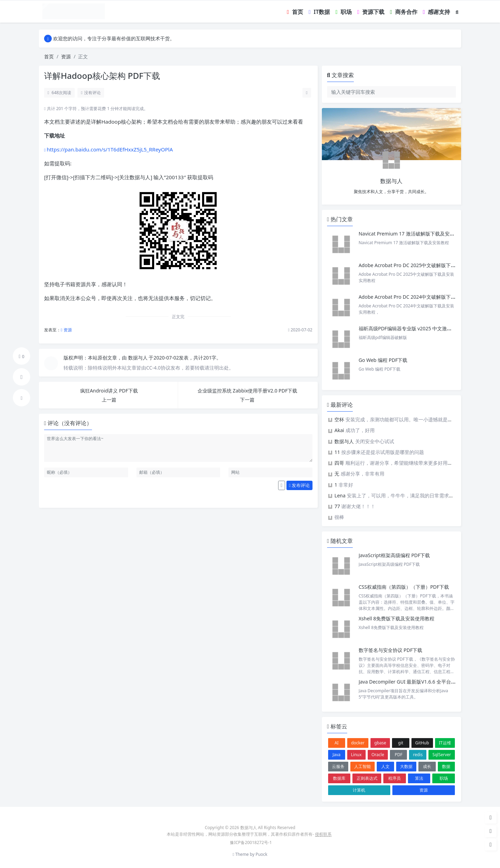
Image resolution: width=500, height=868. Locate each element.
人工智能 (362, 766)
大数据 (406, 766)
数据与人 (139, 358)
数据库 (339, 778)
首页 (49, 56)
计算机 (359, 790)
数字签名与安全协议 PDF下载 (391, 650)
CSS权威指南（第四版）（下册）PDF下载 (404, 587)
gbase (380, 743)
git (401, 743)
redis (418, 755)
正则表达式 (367, 778)
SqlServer (442, 755)
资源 (66, 56)
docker (358, 743)
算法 (419, 778)
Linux (356, 755)
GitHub (422, 743)
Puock (261, 854)
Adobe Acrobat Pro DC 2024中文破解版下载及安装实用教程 (424, 297)
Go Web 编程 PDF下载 (383, 360)
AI (336, 743)
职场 (444, 778)
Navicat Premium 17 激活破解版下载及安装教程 (412, 234)
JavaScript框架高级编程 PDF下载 (394, 555)
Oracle (378, 755)
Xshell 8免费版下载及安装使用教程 (397, 618)
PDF (399, 755)
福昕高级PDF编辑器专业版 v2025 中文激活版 (408, 328)
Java (337, 755)
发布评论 (299, 485)
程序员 (394, 778)
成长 (427, 766)
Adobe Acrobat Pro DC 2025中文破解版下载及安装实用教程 (424, 265)
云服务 (338, 766)
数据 (446, 766)
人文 (385, 766)
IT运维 (445, 743)
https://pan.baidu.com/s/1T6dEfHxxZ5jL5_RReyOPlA (110, 149)
